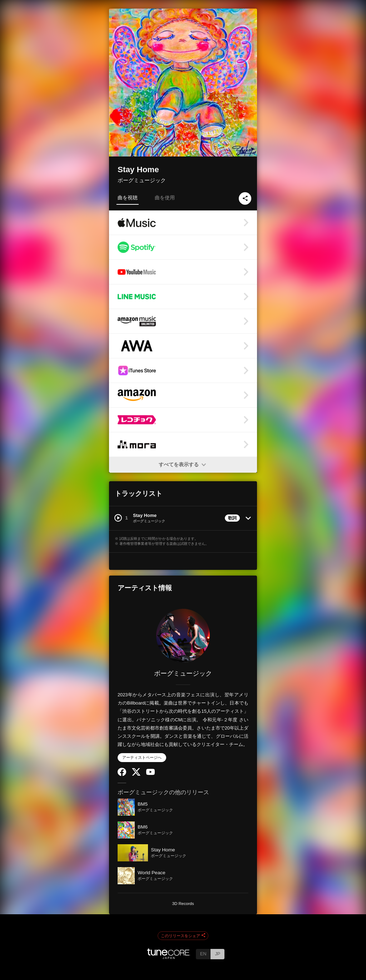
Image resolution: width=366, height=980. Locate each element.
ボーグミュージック (142, 180)
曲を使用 (165, 198)
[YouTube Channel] (150, 773)
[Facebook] (122, 774)
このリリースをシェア (183, 936)
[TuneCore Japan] (169, 957)
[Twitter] (136, 774)
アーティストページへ (142, 757)
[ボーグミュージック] (183, 636)
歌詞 (232, 518)
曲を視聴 (128, 198)
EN (203, 954)
